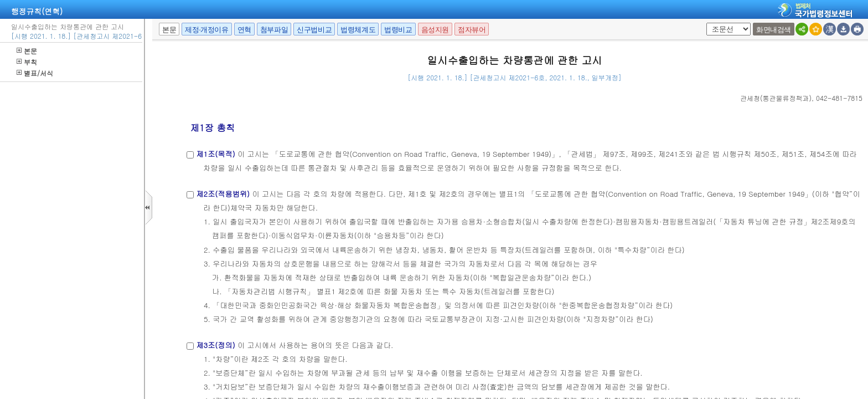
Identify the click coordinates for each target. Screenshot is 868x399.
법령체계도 (358, 30)
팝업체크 (704, 23)
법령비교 (398, 30)
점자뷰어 (472, 30)
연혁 (244, 30)
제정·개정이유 (206, 30)
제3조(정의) (215, 345)
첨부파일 (274, 30)
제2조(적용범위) (223, 194)
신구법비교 (314, 30)
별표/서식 (35, 73)
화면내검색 (774, 30)
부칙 (27, 62)
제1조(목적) (215, 154)
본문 (27, 51)
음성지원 (435, 30)
